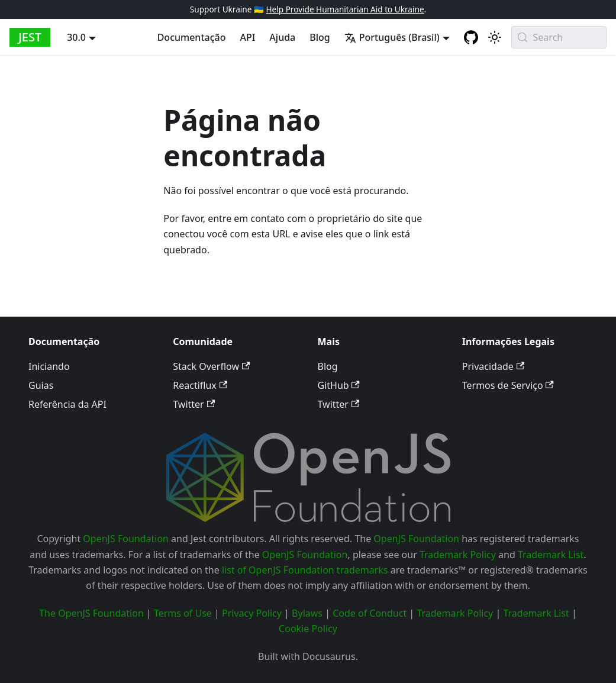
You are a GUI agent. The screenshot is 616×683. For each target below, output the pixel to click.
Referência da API (67, 404)
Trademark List (551, 555)
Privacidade (493, 366)
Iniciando (49, 366)
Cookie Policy (308, 629)
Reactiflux (200, 385)
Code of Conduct (370, 613)
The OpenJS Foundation (91, 613)
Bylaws (307, 613)
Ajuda (282, 37)
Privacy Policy (252, 613)
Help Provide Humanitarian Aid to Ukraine (345, 9)
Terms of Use (183, 613)
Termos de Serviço (508, 385)
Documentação (192, 37)
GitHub (339, 385)
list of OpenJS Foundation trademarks (305, 570)
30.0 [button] (76, 37)
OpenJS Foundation (126, 539)
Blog (320, 37)
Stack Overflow (211, 366)
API (247, 37)
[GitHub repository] (471, 37)
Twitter (194, 404)
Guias (41, 385)
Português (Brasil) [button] (392, 37)
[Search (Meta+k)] (559, 37)
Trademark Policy (458, 555)
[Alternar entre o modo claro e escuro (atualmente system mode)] (495, 37)
